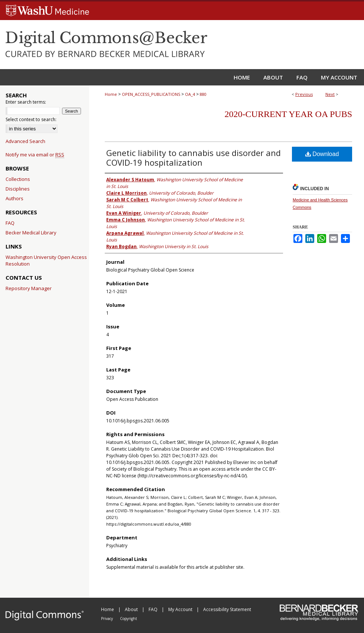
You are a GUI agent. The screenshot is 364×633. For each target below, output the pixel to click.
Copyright (129, 619)
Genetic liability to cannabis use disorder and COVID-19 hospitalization (194, 158)
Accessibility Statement (227, 609)
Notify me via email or (35, 155)
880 (203, 94)
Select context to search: (31, 119)
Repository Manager (29, 288)
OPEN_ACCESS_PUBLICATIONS (151, 94)
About (132, 609)
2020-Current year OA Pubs (288, 114)
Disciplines (18, 189)
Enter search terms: (26, 102)
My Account (181, 609)
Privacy (108, 619)
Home (111, 94)
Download (322, 154)
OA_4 (190, 94)
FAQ (10, 223)
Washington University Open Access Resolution (46, 260)
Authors (14, 198)
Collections (18, 179)
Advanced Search (25, 141)
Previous (304, 94)
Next (330, 94)
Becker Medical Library (31, 233)
